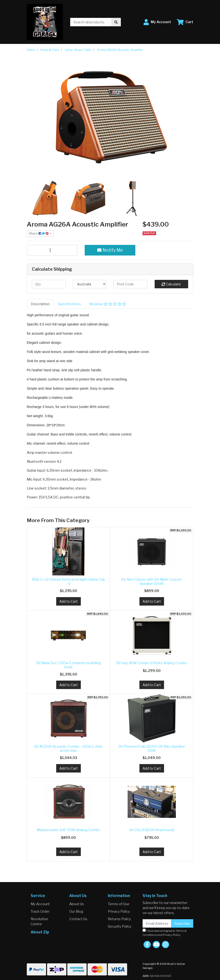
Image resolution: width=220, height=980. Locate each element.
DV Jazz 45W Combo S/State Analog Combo (152, 663)
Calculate (171, 284)
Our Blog (76, 911)
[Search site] (116, 22)
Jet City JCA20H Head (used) (152, 830)
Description (40, 304)
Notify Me (110, 250)
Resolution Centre (39, 921)
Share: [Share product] (39, 233)
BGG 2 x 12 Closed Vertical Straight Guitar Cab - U (69, 581)
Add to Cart (69, 601)
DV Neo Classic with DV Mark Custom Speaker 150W (152, 581)
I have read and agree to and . (165, 933)
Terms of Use (119, 904)
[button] (157, 22)
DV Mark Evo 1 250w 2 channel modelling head (68, 665)
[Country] (90, 284)
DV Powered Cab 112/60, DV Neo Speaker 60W (152, 748)
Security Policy (120, 926)
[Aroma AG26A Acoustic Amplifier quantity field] (52, 250)
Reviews (108, 304)
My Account (40, 904)
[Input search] (91, 22)
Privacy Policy (119, 911)
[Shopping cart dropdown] (185, 22)
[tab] (40, 304)
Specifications (69, 304)
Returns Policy (119, 919)
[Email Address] (157, 923)
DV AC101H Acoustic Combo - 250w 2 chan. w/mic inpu (69, 748)
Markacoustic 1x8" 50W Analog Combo (68, 830)
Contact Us (78, 919)
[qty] (49, 284)
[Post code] (131, 284)
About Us (77, 904)
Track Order (40, 911)
